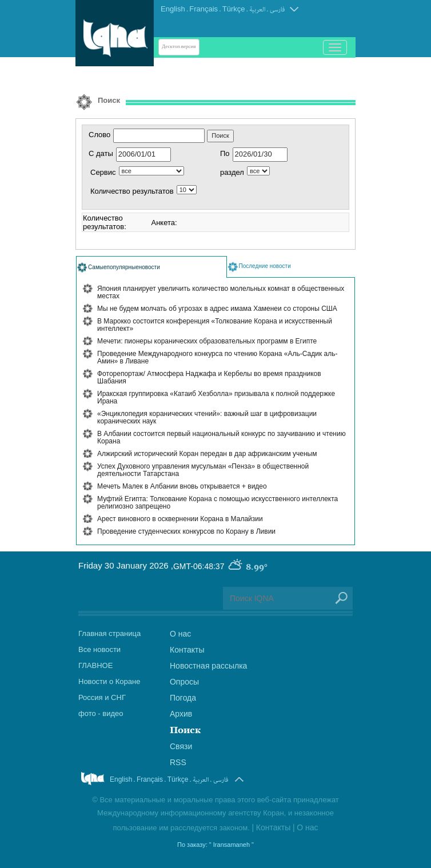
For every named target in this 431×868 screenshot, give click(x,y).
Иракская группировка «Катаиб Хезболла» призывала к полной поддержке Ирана (216, 397)
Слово (99, 135)
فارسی (277, 9)
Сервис (103, 172)
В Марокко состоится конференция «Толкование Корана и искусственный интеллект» (215, 325)
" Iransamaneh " (232, 845)
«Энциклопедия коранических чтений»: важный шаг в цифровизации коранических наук (207, 417)
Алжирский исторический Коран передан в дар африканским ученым (207, 454)
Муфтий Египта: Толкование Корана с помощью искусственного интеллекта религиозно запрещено (218, 503)
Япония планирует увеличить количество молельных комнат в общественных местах (221, 292)
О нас (180, 634)
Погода (183, 698)
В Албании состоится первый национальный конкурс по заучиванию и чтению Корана (222, 437)
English (173, 9)
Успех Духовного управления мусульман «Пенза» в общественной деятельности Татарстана (203, 470)
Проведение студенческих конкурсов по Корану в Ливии (186, 531)
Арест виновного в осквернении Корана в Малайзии (180, 519)
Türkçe (234, 9)
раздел (232, 172)
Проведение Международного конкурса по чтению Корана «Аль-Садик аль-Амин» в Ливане (217, 357)
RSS (178, 762)
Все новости (99, 649)
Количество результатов (132, 191)
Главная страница (109, 633)
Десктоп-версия (179, 47)
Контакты (187, 650)
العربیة (257, 9)
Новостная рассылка (208, 666)
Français (203, 9)
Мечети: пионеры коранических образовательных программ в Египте (207, 341)
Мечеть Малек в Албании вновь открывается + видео (182, 486)
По (225, 153)
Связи (181, 746)
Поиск (185, 730)
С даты (101, 153)
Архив (181, 714)
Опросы (184, 682)
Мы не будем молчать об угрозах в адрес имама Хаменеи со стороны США (217, 309)
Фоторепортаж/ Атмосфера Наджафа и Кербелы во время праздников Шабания (209, 377)
